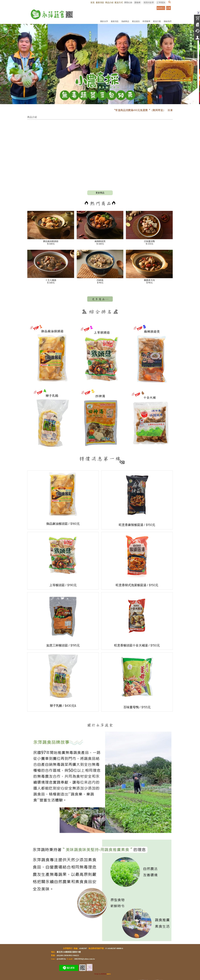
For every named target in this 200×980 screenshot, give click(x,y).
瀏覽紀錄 (128, 2)
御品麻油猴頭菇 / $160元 (63, 499)
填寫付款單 (149, 2)
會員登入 (161, 8)
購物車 (137, 2)
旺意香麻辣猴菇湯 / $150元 (137, 500)
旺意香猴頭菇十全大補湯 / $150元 (137, 621)
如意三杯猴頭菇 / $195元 (63, 621)
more (100, 193)
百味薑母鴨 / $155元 (137, 682)
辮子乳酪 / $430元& (63, 681)
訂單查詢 (161, 2)
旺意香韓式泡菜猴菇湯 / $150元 (137, 560)
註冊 (168, 8)
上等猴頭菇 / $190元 (63, 560)
